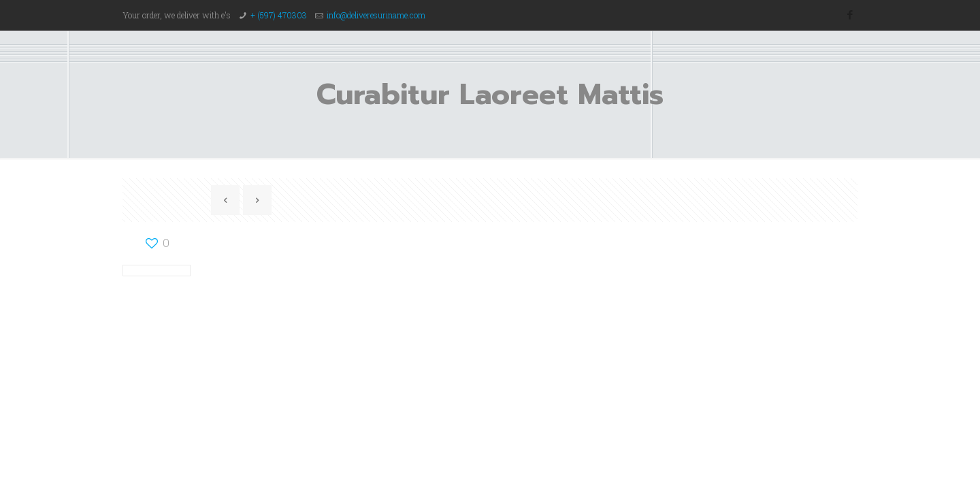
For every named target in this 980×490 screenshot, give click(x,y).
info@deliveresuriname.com (376, 15)
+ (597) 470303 (279, 15)
